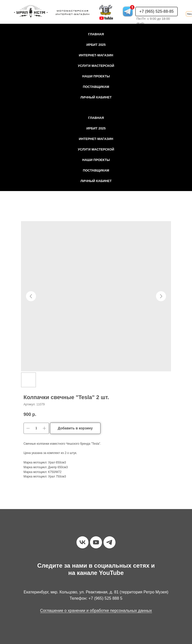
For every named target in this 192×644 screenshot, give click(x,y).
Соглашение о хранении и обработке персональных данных (96, 611)
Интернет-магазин (96, 55)
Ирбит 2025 (96, 45)
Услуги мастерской (96, 66)
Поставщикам (96, 87)
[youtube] (96, 542)
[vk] (82, 542)
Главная (96, 34)
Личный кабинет (96, 97)
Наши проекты (96, 76)
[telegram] (109, 542)
